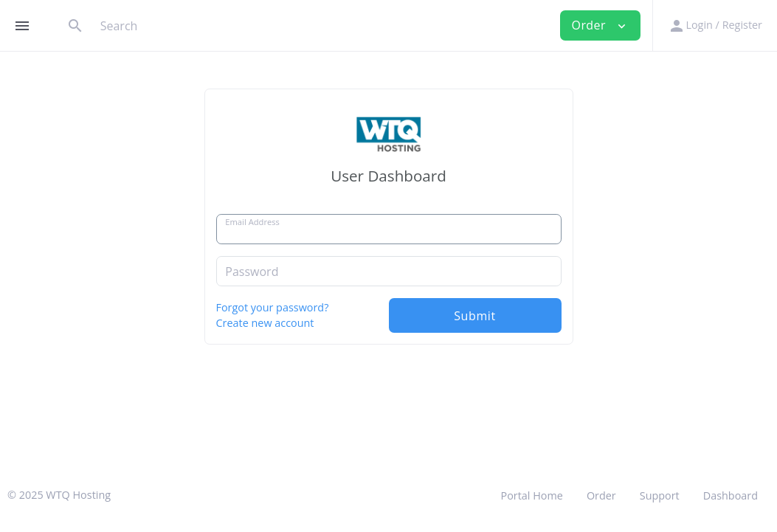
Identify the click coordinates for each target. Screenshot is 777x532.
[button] (715, 25)
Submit (475, 316)
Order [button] (601, 25)
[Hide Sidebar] (22, 26)
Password (252, 272)
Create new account (265, 323)
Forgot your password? (273, 307)
